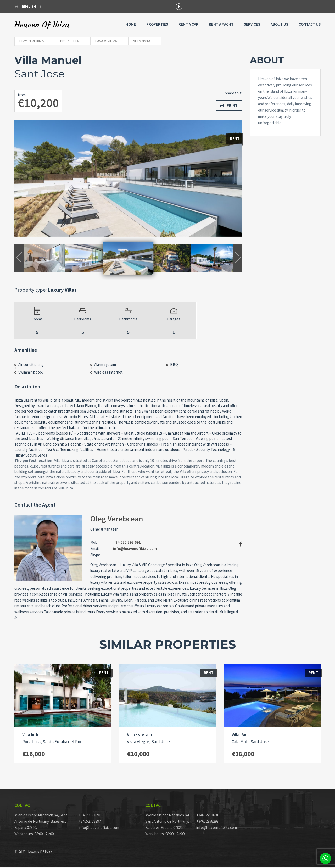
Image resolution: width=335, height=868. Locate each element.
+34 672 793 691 (127, 543)
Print (229, 105)
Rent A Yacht (221, 24)
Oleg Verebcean (117, 519)
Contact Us (310, 24)
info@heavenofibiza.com (135, 549)
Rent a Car (188, 24)
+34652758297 (90, 822)
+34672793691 (90, 816)
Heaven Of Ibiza (42, 25)
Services (252, 24)
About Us (279, 24)
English (26, 6)
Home (131, 24)
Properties (157, 24)
